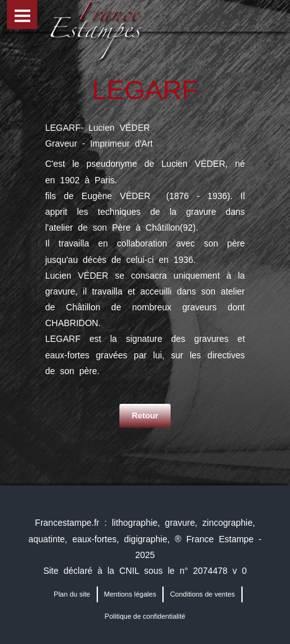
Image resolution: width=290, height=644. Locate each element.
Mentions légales (130, 594)
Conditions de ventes (202, 594)
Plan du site (72, 594)
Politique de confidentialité (145, 616)
